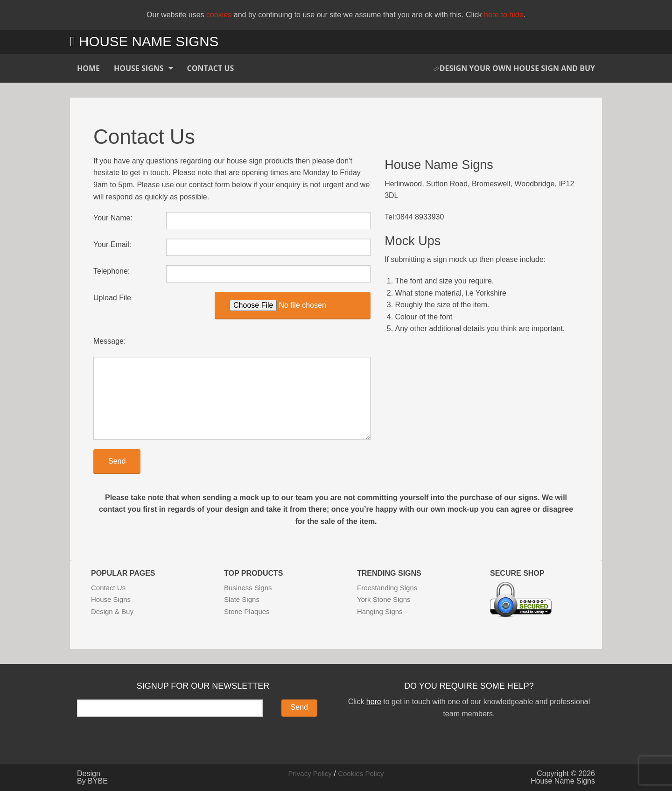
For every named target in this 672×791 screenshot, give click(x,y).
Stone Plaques (247, 611)
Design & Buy (112, 611)
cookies (219, 15)
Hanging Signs (380, 611)
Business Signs (248, 588)
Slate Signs (242, 599)
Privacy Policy (310, 773)
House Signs (139, 68)
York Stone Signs (384, 599)
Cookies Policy (361, 773)
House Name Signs (144, 41)
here (374, 702)
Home (88, 68)
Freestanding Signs (387, 588)
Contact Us (211, 68)
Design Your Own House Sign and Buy (514, 68)
